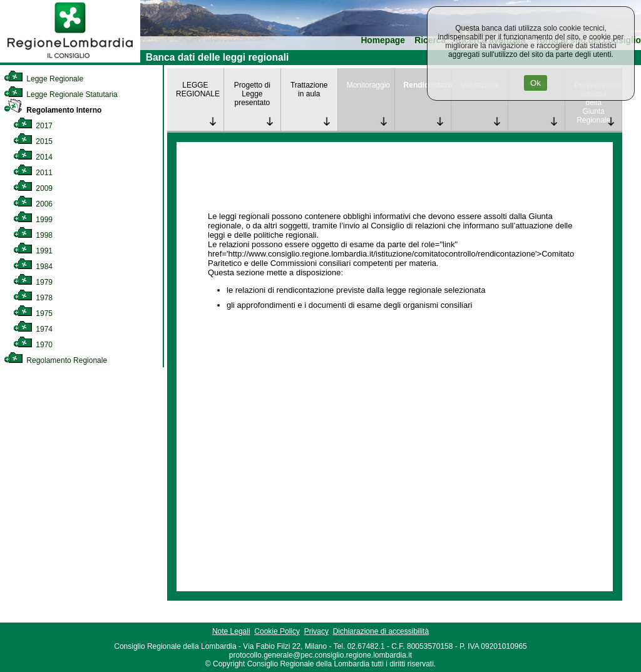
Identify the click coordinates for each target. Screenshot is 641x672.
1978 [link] (33, 298)
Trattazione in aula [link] (309, 89)
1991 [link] (33, 251)
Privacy (316, 631)
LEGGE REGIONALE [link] (198, 89)
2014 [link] (33, 157)
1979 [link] (33, 282)
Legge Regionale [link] (44, 79)
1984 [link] (33, 267)
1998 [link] (33, 235)
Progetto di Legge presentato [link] (252, 94)
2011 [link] (33, 173)
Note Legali (231, 631)
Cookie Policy (277, 631)
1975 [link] (33, 313)
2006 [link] (33, 204)
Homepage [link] (383, 40)
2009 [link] (33, 188)
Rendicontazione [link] (428, 85)
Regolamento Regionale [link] (55, 360)
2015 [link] (33, 141)
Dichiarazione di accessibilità (381, 631)
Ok (536, 83)
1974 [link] (33, 329)
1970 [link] (33, 345)
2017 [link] (33, 126)
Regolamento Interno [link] (53, 110)
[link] (70, 60)
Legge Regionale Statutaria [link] (61, 94)
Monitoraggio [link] (368, 85)
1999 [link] (33, 220)
